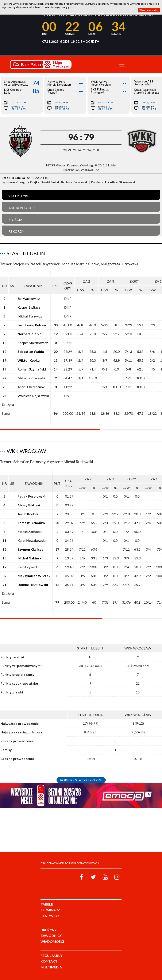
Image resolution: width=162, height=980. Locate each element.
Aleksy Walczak (29, 505)
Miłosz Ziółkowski (31, 378)
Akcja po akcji (22, 208)
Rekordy (16, 231)
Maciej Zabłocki (30, 532)
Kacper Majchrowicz (33, 343)
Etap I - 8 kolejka (13, 178)
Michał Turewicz (30, 316)
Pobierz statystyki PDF (81, 780)
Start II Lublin (26, 253)
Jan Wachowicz (29, 298)
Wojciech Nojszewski (33, 396)
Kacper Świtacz (29, 307)
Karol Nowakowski (32, 540)
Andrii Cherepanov (31, 387)
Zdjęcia (15, 220)
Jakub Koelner (28, 514)
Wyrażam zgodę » (149, 10)
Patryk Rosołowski (31, 496)
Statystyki (18, 196)
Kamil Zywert (27, 567)
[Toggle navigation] (122, 65)
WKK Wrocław (26, 451)
